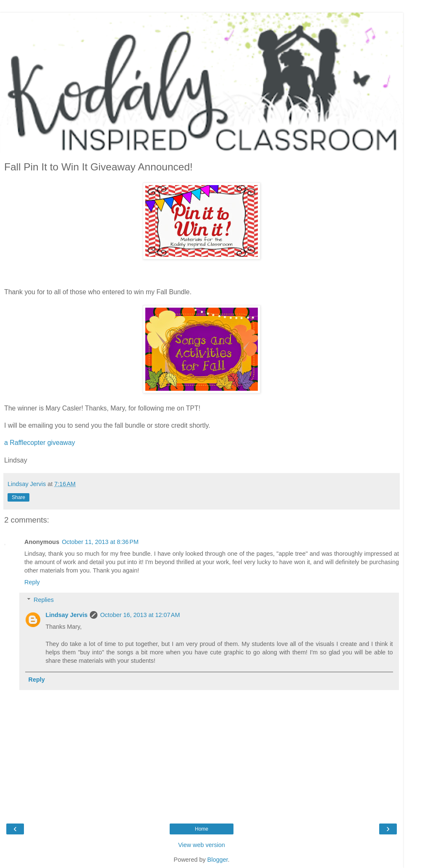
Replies (44, 600)
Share (18, 497)
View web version (202, 845)
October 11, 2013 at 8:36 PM (100, 542)
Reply (32, 582)
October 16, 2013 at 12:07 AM (140, 615)
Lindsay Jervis (66, 615)
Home (202, 829)
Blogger (218, 860)
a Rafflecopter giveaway (40, 443)
